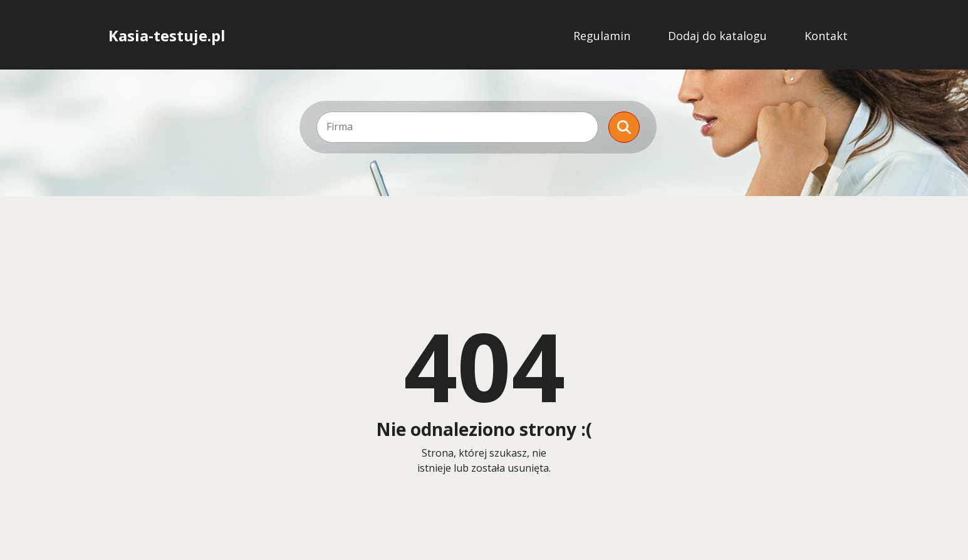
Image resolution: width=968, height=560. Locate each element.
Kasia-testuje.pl (167, 36)
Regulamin (602, 36)
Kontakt (826, 36)
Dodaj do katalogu (717, 36)
